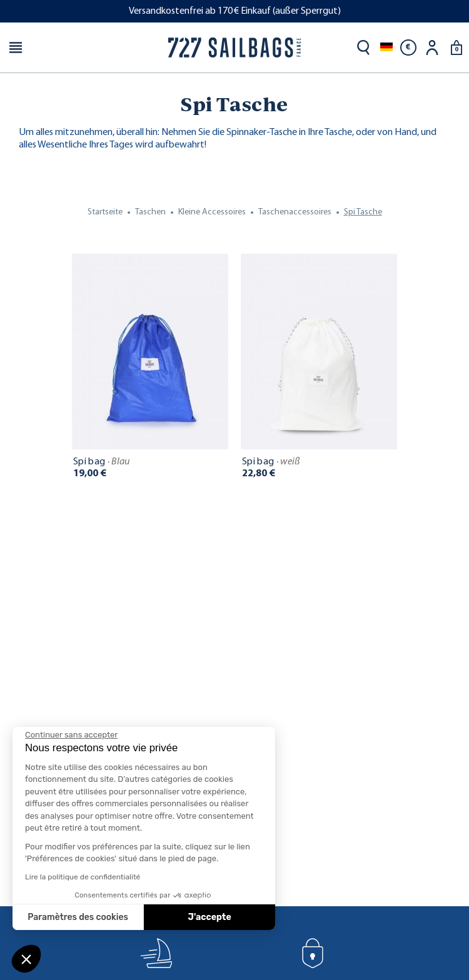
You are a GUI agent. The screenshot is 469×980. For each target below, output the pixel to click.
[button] (26, 959)
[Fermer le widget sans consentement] (71, 735)
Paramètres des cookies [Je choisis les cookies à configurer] (78, 917)
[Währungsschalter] (408, 47)
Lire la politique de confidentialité (83, 877)
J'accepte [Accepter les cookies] (210, 917)
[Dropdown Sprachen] (386, 47)
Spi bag (101, 462)
